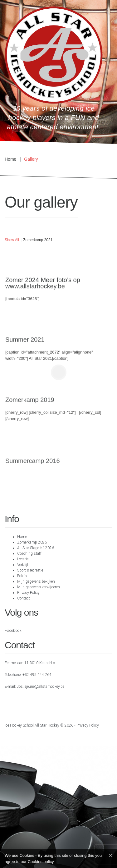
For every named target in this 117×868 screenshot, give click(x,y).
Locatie (23, 559)
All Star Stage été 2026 (36, 548)
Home (10, 159)
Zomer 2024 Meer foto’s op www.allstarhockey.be (43, 284)
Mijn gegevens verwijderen (39, 587)
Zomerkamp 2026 (32, 542)
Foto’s (22, 576)
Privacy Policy (28, 593)
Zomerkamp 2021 (38, 240)
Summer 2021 (25, 342)
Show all (12, 240)
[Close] (110, 856)
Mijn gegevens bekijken (36, 581)
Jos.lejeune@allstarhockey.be (41, 687)
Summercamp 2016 (33, 466)
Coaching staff (29, 553)
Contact (24, 598)
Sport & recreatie (30, 570)
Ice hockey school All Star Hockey (32, 725)
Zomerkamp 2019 (30, 403)
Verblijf (23, 565)
